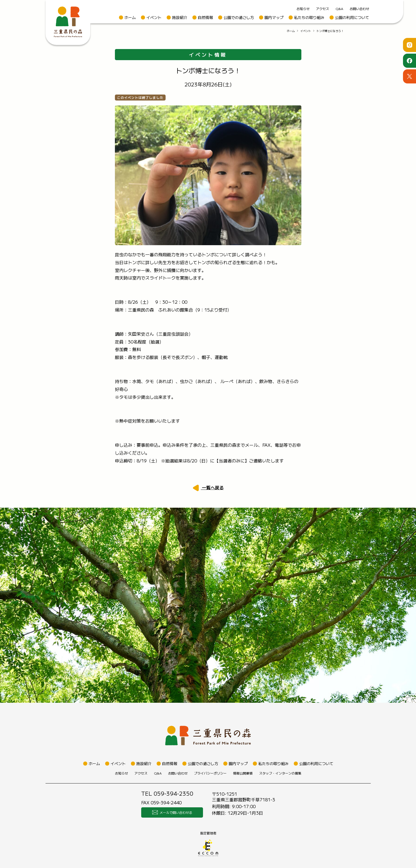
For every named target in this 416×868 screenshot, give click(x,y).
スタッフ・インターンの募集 (280, 773)
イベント (154, 17)
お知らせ (303, 9)
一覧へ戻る (212, 487)
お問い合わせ (359, 9)
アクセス (323, 9)
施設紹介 (180, 17)
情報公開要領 (243, 773)
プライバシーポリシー (210, 773)
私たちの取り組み (309, 17)
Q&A (339, 9)
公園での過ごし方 (239, 17)
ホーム (130, 17)
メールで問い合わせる (172, 812)
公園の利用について (352, 17)
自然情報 (205, 17)
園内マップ (274, 17)
